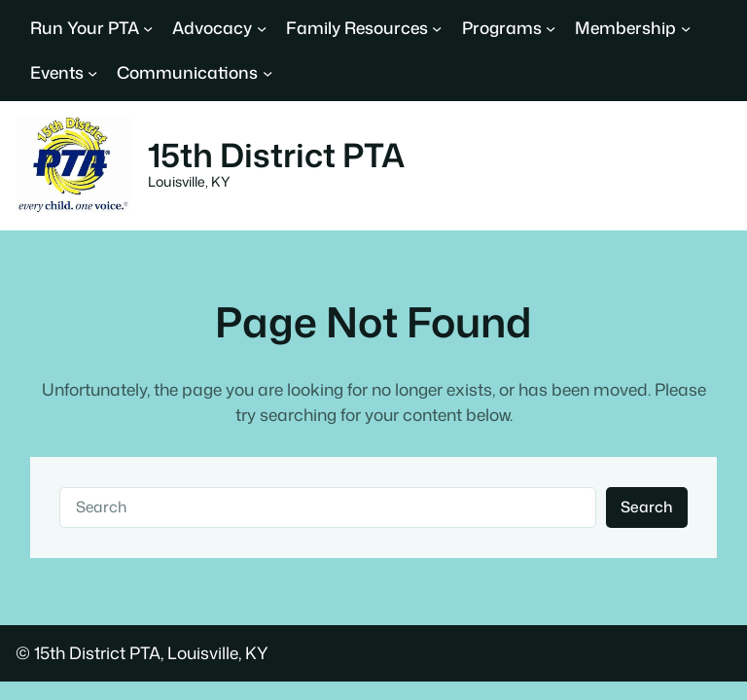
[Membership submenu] (686, 28)
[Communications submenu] (267, 73)
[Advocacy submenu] (262, 28)
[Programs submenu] (551, 28)
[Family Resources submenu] (437, 28)
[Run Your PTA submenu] (148, 28)
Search (646, 507)
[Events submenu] (92, 73)
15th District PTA (276, 155)
